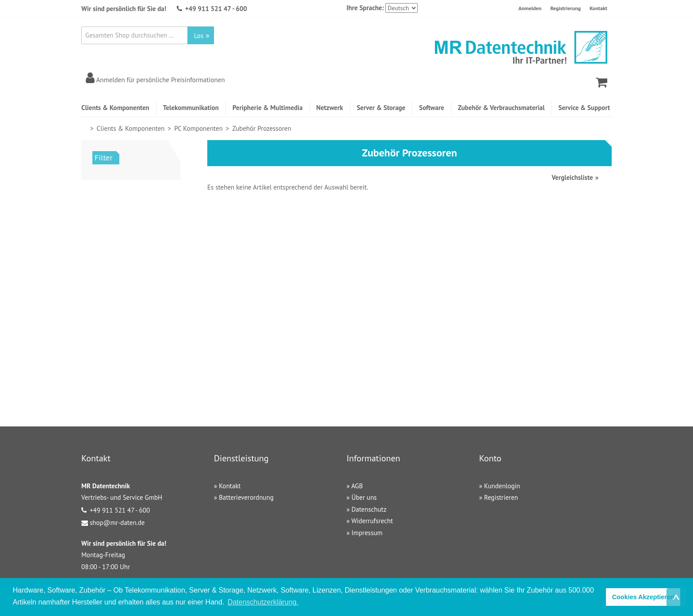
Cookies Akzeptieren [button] (643, 597)
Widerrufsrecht (372, 521)
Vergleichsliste (572, 177)
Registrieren (501, 497)
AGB (357, 486)
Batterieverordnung (246, 497)
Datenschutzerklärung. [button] (263, 602)
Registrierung (565, 8)
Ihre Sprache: (365, 8)
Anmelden (530, 8)
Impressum (367, 533)
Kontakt (598, 8)
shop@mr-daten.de (117, 523)
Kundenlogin (502, 486)
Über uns (364, 497)
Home (85, 128)
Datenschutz (369, 509)
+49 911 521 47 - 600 (216, 9)
